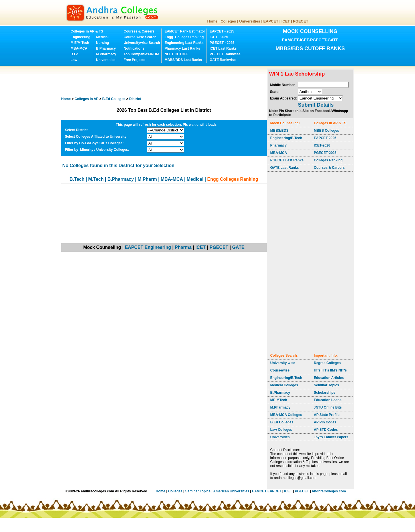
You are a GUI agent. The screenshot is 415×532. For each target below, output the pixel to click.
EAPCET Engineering (148, 247)
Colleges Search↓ (285, 356)
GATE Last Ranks (285, 168)
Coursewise (280, 370)
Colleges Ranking (328, 160)
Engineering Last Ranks (184, 43)
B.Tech (77, 179)
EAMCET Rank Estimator (185, 31)
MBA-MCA (79, 48)
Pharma (183, 247)
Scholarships (324, 393)
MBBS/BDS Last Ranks (183, 60)
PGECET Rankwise (225, 54)
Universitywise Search (142, 43)
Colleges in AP (87, 99)
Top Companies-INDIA (142, 54)
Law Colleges (281, 430)
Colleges (228, 21)
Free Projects (135, 60)
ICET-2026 (322, 145)
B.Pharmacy (106, 48)
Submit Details (316, 105)
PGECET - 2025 (222, 43)
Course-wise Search (140, 37)
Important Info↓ (326, 356)
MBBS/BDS (280, 131)
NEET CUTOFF (177, 54)
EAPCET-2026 (325, 138)
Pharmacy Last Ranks (182, 48)
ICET (286, 21)
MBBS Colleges (326, 131)
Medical (102, 37)
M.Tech (96, 179)
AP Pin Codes (325, 422)
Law (74, 60)
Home (212, 21)
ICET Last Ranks (223, 48)
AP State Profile (327, 415)
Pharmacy (279, 145)
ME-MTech (279, 400)
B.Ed (75, 54)
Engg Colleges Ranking (233, 179)
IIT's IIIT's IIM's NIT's (330, 370)
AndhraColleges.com (329, 491)
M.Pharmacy (106, 54)
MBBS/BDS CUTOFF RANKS (310, 48)
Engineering (81, 37)
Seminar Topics (326, 385)
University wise (283, 363)
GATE (238, 247)
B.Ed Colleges (282, 422)
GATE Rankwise (223, 60)
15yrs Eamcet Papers (331, 437)
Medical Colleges (284, 385)
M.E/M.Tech (80, 43)
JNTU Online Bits (328, 407)
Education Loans (328, 400)
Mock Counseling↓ (285, 123)
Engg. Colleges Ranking (184, 37)
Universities (250, 21)
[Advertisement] (165, 81)
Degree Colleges (327, 363)
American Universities (231, 491)
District (135, 99)
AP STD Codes (326, 430)
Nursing (103, 43)
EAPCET (271, 21)
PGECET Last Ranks (287, 160)
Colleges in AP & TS (87, 31)
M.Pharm (147, 179)
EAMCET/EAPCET (267, 491)
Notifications (134, 48)
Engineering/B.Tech (286, 138)
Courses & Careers (139, 31)
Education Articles (329, 378)
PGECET (300, 21)
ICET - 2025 (219, 37)
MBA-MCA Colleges (286, 415)
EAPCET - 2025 (222, 31)
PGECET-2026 (325, 153)
